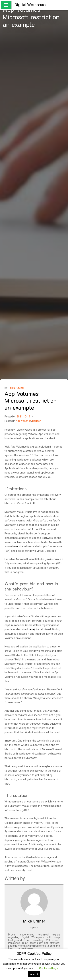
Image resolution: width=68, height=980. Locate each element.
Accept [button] (34, 974)
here (15, 547)
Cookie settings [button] (49, 968)
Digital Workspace (31, 5)
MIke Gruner (17, 388)
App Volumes (23, 421)
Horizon (37, 421)
